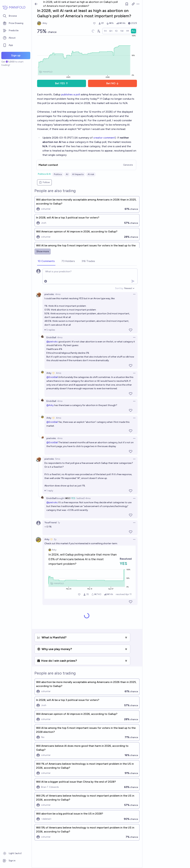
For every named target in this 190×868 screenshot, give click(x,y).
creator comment (104, 138)
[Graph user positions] (98, 31)
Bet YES (62, 83)
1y (59, 523)
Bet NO (113, 83)
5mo (58, 459)
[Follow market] (127, 4)
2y (55, 539)
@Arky (50, 405)
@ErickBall (52, 377)
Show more (43, 251)
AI (67, 174)
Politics (58, 174)
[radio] (105, 31)
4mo (58, 294)
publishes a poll (71, 94)
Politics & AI (44, 174)
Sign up (16, 55)
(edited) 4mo (84, 498)
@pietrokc (52, 342)
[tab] (46, 261)
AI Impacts (78, 174)
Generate (128, 165)
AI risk (91, 174)
